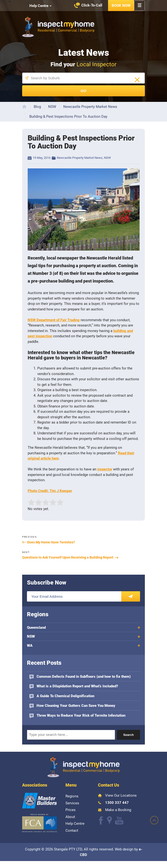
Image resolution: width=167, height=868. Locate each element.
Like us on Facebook (58, 6)
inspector (105, 469)
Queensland (36, 628)
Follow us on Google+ (109, 820)
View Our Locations (121, 795)
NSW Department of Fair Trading (54, 320)
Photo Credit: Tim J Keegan (50, 491)
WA (30, 646)
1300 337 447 (117, 803)
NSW (107, 158)
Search (128, 735)
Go (83, 91)
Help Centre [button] (39, 6)
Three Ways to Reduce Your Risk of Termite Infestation (81, 715)
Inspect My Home (58, 27)
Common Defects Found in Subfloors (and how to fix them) (84, 677)
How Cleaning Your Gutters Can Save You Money (76, 706)
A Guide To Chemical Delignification (65, 696)
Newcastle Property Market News (80, 158)
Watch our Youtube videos (72, 6)
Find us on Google (65, 6)
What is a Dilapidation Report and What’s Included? (77, 686)
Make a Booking (118, 810)
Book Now (121, 6)
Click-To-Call (92, 5)
